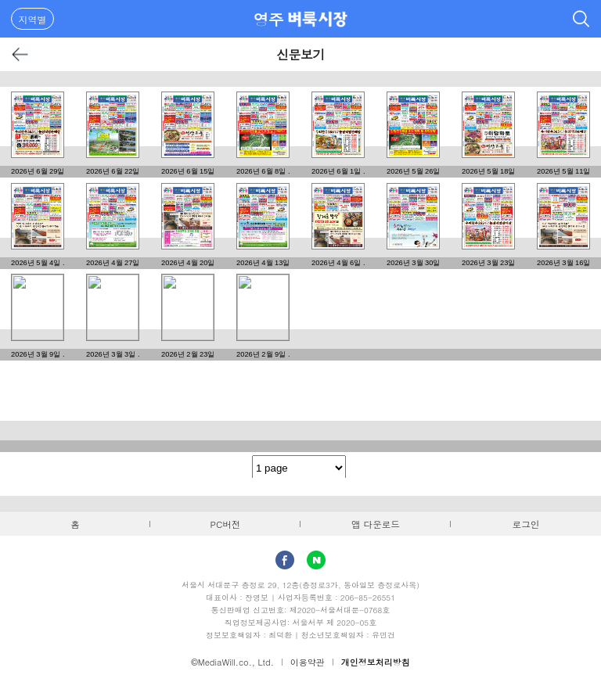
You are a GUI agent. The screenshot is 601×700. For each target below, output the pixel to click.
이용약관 (308, 662)
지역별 (33, 19)
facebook (285, 560)
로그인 (526, 524)
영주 (269, 19)
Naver (316, 560)
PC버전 (226, 524)
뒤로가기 (21, 54)
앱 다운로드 (376, 524)
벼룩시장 (318, 19)
